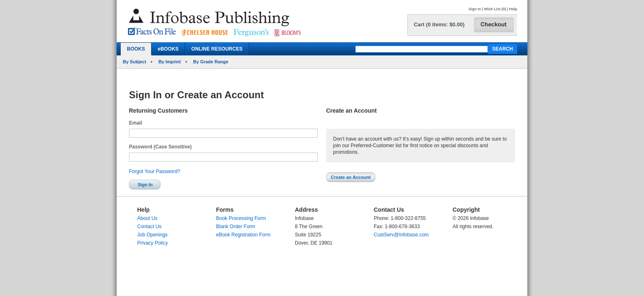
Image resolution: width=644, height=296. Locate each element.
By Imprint (170, 62)
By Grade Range (211, 62)
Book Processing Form (241, 218)
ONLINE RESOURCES (217, 49)
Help (513, 9)
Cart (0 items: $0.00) (439, 24)
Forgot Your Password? (155, 171)
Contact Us (149, 227)
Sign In (475, 9)
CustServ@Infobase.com (401, 235)
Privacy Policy (153, 243)
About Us (147, 218)
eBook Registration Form (243, 235)
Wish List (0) (495, 9)
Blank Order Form (236, 227)
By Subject (135, 62)
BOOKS (136, 49)
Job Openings (152, 235)
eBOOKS (168, 49)
